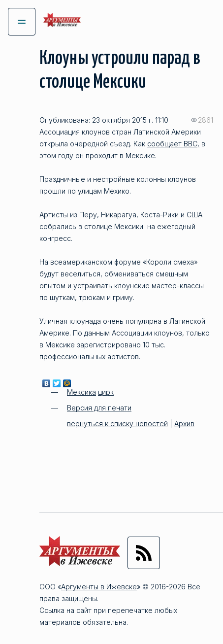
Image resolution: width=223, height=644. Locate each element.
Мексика (81, 392)
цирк (106, 392)
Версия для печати (99, 408)
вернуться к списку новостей (117, 424)
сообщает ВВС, (173, 144)
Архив (184, 424)
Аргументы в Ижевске (99, 587)
